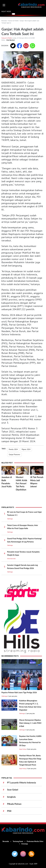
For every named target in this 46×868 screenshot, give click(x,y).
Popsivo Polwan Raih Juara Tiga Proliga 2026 (19, 692)
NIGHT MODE (6, 11)
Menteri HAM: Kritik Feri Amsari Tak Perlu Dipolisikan (22, 483)
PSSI (9, 811)
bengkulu (11, 797)
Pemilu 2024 (13, 449)
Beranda (4, 21)
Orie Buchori (10, 40)
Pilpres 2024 (26, 449)
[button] (4, 5)
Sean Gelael (13, 790)
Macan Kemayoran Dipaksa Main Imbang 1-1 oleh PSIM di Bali (30, 723)
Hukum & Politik (13, 21)
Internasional (11, 559)
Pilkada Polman (14, 804)
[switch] (13, 14)
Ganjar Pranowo (14, 454)
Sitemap (25, 844)
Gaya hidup (23, 749)
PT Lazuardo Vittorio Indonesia (22, 783)
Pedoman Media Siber (35, 841)
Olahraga (10, 519)
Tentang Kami (18, 841)
